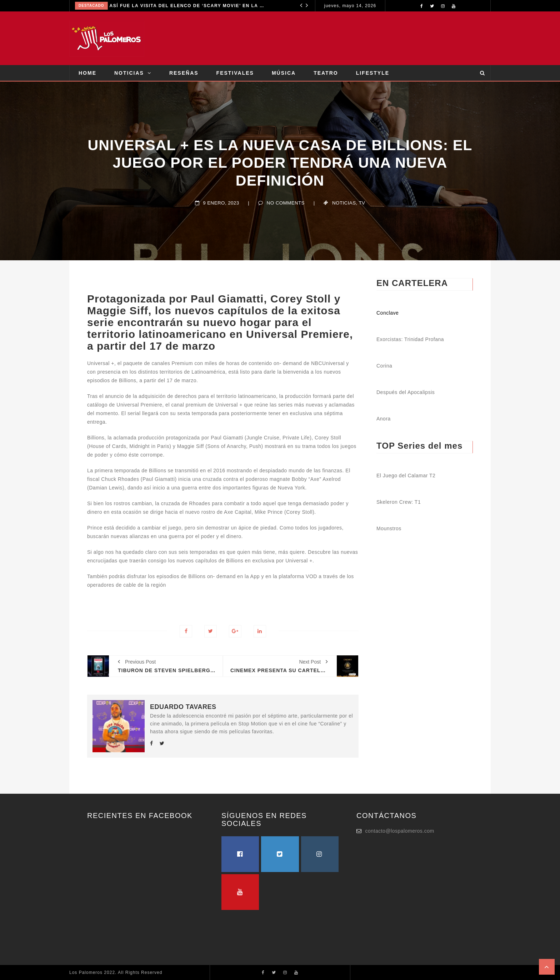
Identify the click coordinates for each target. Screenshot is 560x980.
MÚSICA (284, 73)
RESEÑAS (184, 73)
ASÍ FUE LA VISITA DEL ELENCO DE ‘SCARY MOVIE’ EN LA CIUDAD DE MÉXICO (188, 6)
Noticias (344, 203)
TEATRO (326, 73)
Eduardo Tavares (183, 707)
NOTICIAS (129, 73)
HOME (87, 73)
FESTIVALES (235, 73)
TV (362, 203)
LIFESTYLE (373, 73)
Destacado (91, 6)
